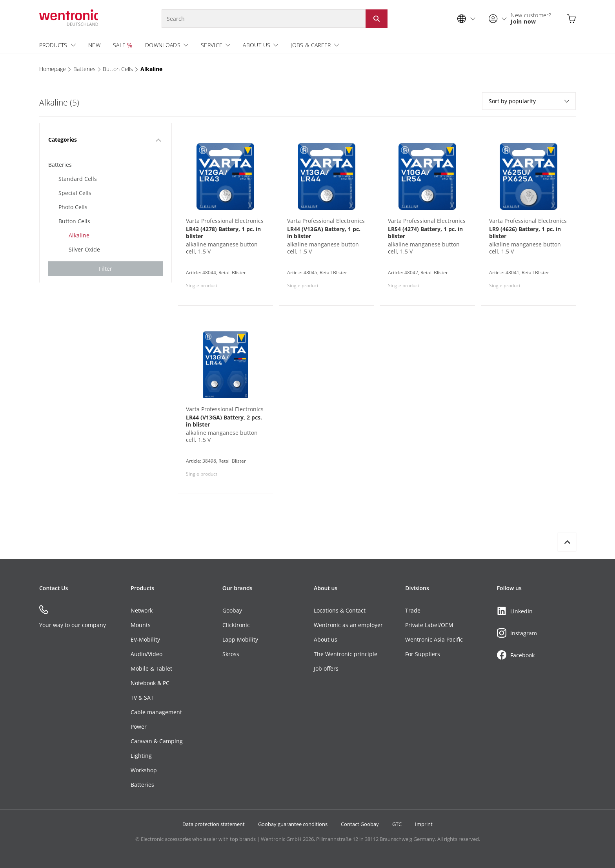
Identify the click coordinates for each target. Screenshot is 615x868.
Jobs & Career (311, 45)
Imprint (424, 824)
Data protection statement (214, 824)
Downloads (163, 45)
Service (212, 45)
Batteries (85, 69)
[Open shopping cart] (571, 19)
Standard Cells (78, 179)
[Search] (264, 19)
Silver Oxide (84, 249)
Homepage (53, 69)
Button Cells (118, 69)
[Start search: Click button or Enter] (377, 19)
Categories (105, 139)
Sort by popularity (529, 101)
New (94, 45)
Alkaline (151, 69)
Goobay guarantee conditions (293, 824)
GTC (397, 824)
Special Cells (75, 193)
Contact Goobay (360, 824)
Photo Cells (73, 207)
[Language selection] (468, 19)
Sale (119, 45)
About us (257, 45)
